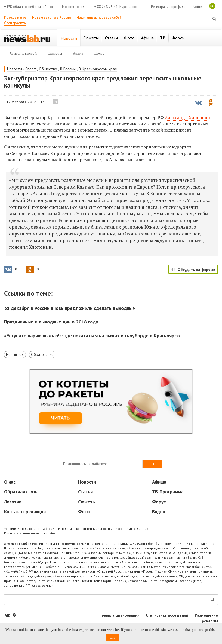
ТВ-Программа (168, 492)
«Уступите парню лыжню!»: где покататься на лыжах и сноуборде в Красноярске (93, 336)
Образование (42, 354)
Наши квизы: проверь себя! (99, 18)
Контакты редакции (25, 512)
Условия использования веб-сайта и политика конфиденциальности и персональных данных (76, 529)
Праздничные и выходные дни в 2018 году (51, 322)
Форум (159, 502)
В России (68, 69)
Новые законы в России (51, 18)
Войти (197, 7)
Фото (84, 512)
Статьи (85, 492)
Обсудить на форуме (196, 270)
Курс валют (128, 7)
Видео (159, 512)
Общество (48, 69)
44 (55, 102)
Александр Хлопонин (187, 117)
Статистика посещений (167, 615)
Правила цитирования (119, 615)
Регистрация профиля (168, 7)
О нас (10, 482)
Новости (15, 69)
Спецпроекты (15, 23)
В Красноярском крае (98, 69)
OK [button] (112, 637)
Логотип (13, 502)
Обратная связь (21, 492)
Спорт (31, 69)
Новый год (15, 354)
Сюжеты (87, 502)
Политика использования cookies (30, 533)
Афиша (159, 482)
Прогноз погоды (74, 7)
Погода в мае (15, 18)
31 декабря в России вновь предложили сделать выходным (70, 308)
